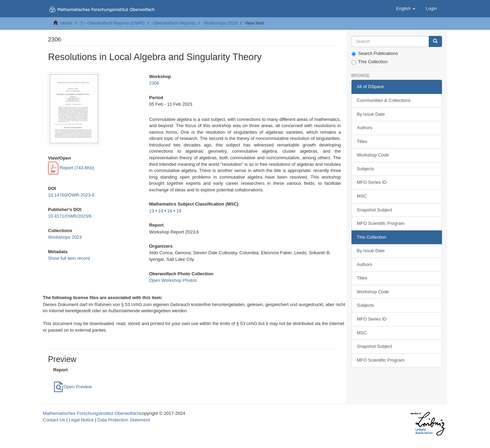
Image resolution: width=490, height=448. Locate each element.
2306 (154, 83)
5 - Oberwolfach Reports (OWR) (112, 23)
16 (170, 211)
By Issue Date (371, 114)
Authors (365, 128)
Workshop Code (373, 155)
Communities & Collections (384, 100)
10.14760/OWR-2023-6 (71, 195)
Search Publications (375, 54)
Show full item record (69, 258)
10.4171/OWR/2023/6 (70, 216)
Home (66, 23)
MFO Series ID (372, 182)
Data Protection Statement (124, 420)
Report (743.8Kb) (71, 168)
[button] (406, 9)
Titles (362, 141)
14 (161, 211)
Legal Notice (81, 420)
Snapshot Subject (375, 210)
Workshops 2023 (220, 23)
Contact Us (54, 420)
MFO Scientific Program (381, 223)
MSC (362, 196)
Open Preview (73, 387)
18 (179, 211)
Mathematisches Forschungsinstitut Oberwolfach (91, 413)
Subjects (366, 169)
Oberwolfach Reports (174, 23)
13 (151, 211)
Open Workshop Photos (173, 280)
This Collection (370, 62)
